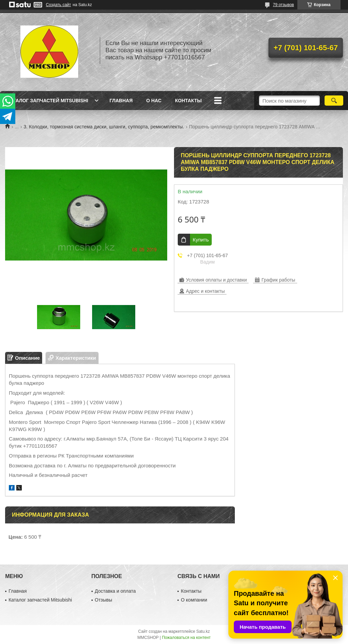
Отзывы (103, 600)
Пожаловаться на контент (186, 638)
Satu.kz (203, 631)
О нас (154, 101)
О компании (194, 600)
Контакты (188, 101)
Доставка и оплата (115, 591)
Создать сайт (58, 5)
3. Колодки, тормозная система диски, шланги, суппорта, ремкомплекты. (104, 127)
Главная (121, 101)
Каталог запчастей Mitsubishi (47, 101)
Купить (201, 240)
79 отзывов (283, 5)
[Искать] (334, 101)
